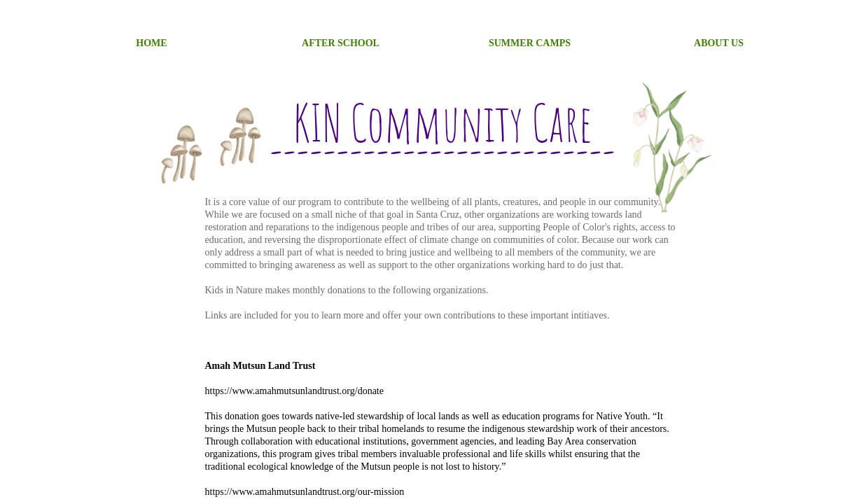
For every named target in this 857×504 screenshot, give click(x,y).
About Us (719, 43)
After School (341, 43)
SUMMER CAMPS (530, 43)
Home (151, 43)
